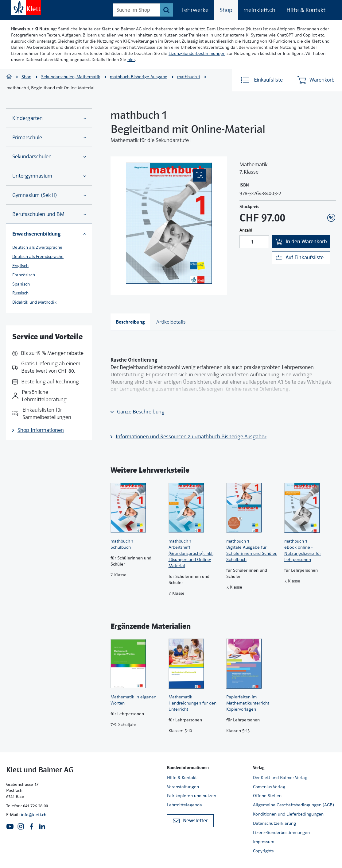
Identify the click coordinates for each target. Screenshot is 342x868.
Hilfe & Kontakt (306, 10)
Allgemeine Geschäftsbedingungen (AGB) (293, 805)
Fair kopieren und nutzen (192, 796)
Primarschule (49, 138)
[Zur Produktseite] (136, 508)
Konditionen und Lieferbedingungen (288, 814)
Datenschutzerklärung (274, 823)
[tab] (130, 322)
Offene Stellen (267, 796)
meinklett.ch (259, 10)
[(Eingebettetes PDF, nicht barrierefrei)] (169, 223)
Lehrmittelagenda (185, 805)
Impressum (264, 842)
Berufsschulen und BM (49, 214)
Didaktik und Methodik (34, 302)
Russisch (20, 293)
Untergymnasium (49, 176)
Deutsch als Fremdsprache (38, 256)
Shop (226, 10)
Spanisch (21, 284)
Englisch (20, 266)
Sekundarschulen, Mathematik (71, 77)
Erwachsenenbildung (49, 234)
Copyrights (263, 851)
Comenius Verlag (269, 787)
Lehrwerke (195, 10)
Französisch (24, 275)
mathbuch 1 (188, 77)
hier (131, 60)
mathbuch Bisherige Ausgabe (139, 77)
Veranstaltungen (183, 787)
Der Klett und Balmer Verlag (280, 778)
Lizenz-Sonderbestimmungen (197, 53)
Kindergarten (49, 118)
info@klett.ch (34, 815)
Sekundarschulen (49, 157)
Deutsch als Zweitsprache (37, 247)
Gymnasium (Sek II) (49, 195)
